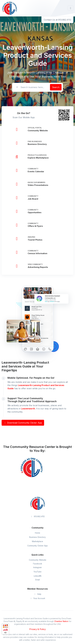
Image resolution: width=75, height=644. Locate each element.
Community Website (38, 560)
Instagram (37, 567)
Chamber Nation (61, 621)
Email (37, 580)
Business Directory (37, 537)
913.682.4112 (37, 516)
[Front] (10, 8)
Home (37, 533)
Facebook (38, 564)
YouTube (37, 572)
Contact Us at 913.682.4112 (57, 20)
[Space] (38, 503)
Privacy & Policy (37, 629)
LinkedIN (37, 576)
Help (37, 594)
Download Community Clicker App (23, 423)
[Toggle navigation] (71, 8)
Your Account (38, 598)
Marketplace (37, 541)
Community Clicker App (37, 546)
